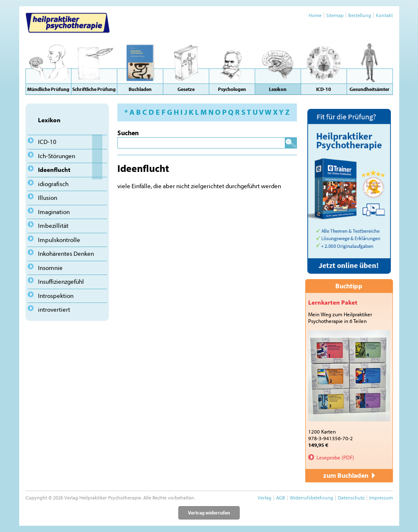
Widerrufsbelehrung (312, 498)
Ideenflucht (54, 170)
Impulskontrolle (59, 240)
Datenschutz (351, 498)
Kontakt (384, 15)
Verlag (265, 498)
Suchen (128, 133)
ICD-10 (47, 142)
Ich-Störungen (57, 156)
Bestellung (360, 15)
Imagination (54, 212)
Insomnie (50, 268)
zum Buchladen (349, 475)
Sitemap (335, 15)
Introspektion (56, 296)
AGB (281, 498)
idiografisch (53, 184)
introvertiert (54, 309)
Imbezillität (53, 226)
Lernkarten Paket (333, 302)
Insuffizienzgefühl (61, 281)
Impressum (381, 498)
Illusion (48, 198)
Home (315, 15)
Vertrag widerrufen (209, 513)
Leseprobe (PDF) (335, 457)
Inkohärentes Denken (66, 253)
